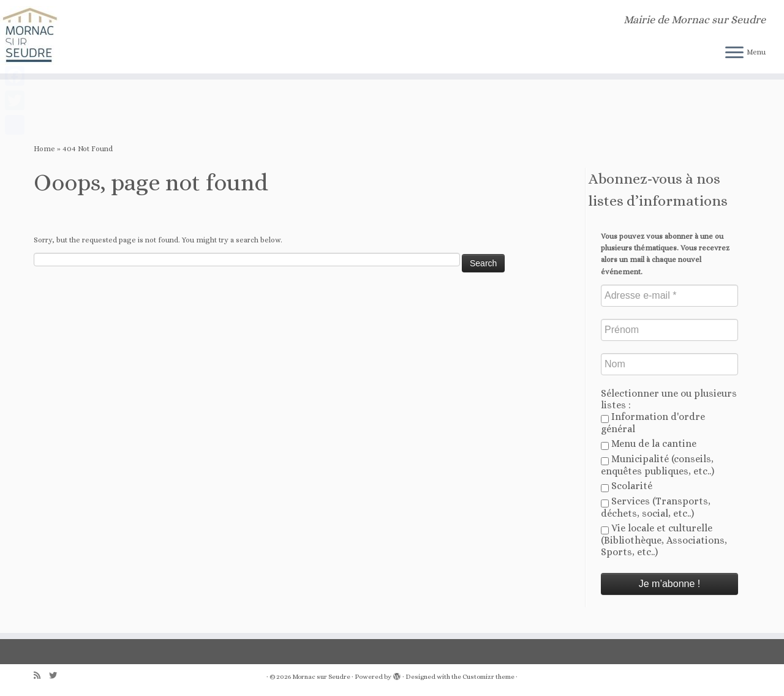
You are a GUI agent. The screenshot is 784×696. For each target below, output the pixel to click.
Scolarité (627, 486)
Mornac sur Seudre (321, 677)
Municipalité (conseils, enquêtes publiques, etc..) (658, 465)
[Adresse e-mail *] (669, 296)
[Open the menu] (734, 53)
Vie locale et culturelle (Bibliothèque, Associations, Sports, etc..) (664, 540)
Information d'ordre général (653, 423)
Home (44, 149)
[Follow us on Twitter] (57, 675)
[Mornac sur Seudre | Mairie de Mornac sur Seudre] (90, 37)
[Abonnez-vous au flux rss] (41, 675)
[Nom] (669, 364)
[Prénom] (669, 330)
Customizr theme (488, 677)
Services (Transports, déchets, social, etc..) (656, 507)
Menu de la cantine (649, 444)
